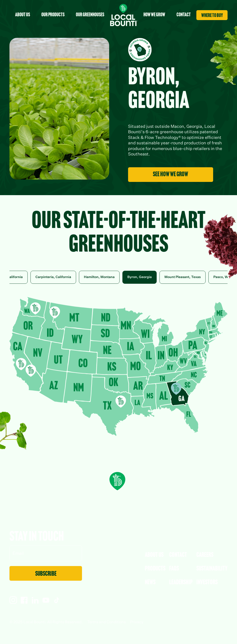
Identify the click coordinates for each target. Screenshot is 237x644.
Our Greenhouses (90, 15)
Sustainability (212, 569)
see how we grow (170, 175)
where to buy (212, 16)
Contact (178, 555)
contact (184, 15)
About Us (154, 555)
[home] (124, 15)
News (150, 583)
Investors (207, 583)
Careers (205, 555)
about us (23, 15)
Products (155, 569)
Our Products (53, 15)
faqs (174, 569)
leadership (181, 583)
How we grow (154, 15)
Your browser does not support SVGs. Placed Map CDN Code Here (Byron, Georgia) (118, 367)
